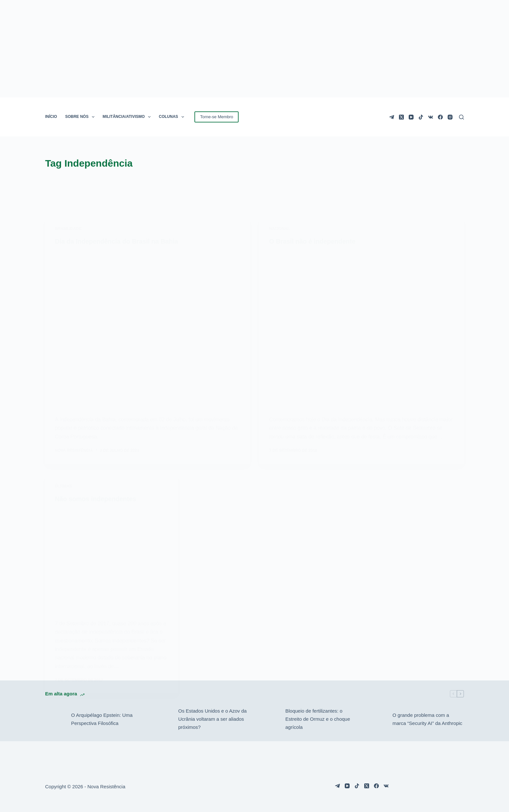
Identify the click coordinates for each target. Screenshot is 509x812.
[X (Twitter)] (401, 117)
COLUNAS (173, 117)
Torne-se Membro (217, 117)
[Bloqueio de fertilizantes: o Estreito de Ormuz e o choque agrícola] (269, 719)
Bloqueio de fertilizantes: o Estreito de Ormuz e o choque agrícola (318, 719)
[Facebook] (440, 117)
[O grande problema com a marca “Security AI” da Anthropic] (376, 719)
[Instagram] (450, 117)
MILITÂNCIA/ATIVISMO (128, 117)
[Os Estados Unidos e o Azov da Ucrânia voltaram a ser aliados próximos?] (162, 719)
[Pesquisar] (461, 117)
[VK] (431, 117)
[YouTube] (411, 117)
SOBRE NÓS (81, 117)
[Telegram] (392, 117)
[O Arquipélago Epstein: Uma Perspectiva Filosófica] (55, 719)
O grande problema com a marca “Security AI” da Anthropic (427, 719)
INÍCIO (51, 117)
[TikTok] (421, 117)
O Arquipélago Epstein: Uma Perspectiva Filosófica (102, 719)
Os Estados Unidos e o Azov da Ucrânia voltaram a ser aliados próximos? (212, 719)
